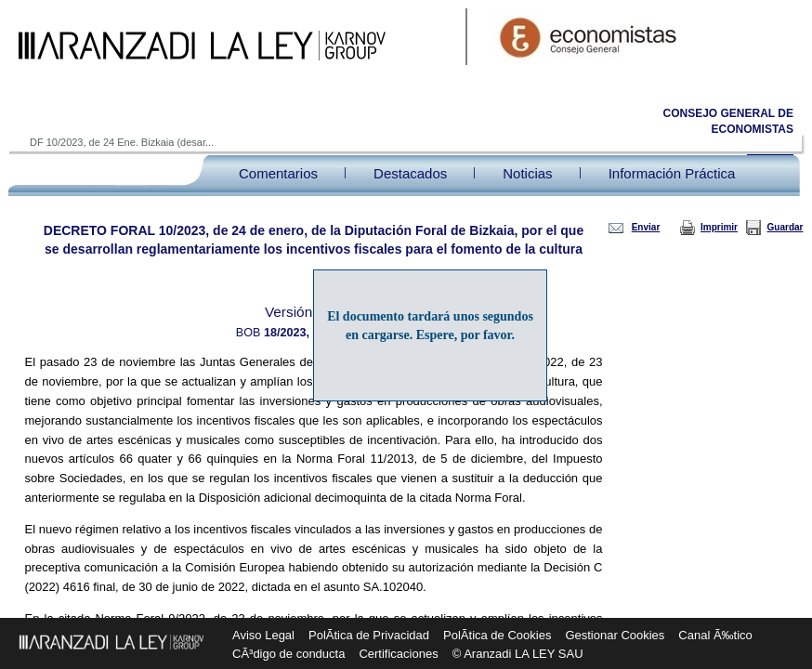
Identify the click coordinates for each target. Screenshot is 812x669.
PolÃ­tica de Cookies (497, 635)
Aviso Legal (263, 635)
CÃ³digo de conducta (288, 654)
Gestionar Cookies (615, 635)
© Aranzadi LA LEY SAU (518, 654)
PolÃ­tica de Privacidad (369, 635)
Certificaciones (398, 654)
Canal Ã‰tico (715, 635)
